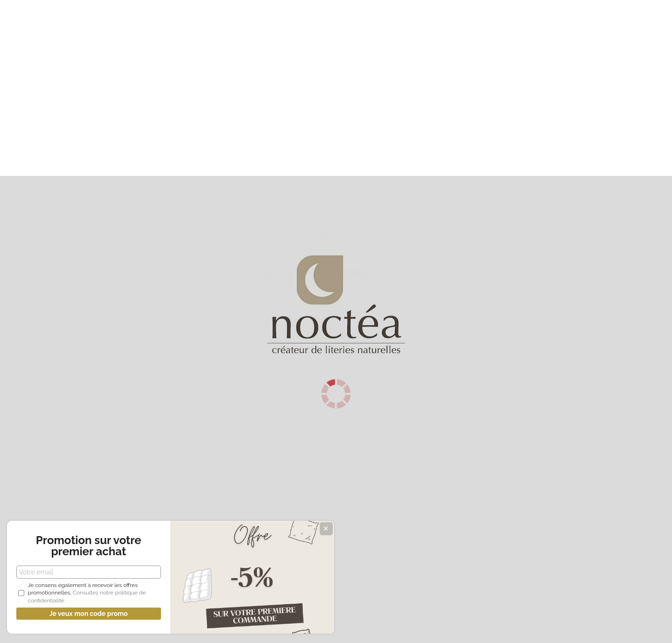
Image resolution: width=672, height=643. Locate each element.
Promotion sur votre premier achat (70, 532)
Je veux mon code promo (70, 614)
